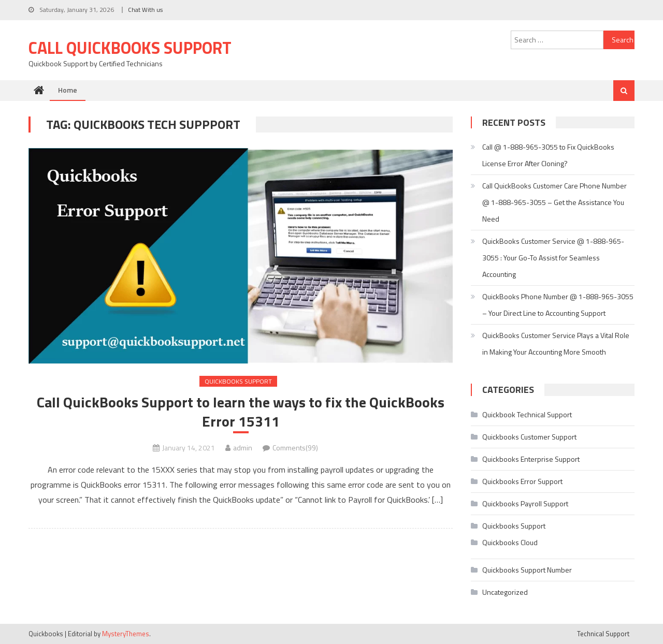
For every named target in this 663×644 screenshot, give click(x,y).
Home (68, 90)
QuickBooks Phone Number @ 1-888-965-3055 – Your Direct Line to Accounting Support (558, 305)
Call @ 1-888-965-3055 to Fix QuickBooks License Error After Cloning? (548, 155)
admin (243, 448)
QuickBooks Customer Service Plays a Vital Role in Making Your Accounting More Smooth (556, 343)
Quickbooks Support (238, 381)
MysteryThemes (126, 634)
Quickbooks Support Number (527, 570)
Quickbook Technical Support (527, 414)
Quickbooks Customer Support (529, 437)
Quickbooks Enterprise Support (531, 459)
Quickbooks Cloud (510, 542)
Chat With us (145, 10)
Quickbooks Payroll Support (525, 503)
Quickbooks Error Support (522, 481)
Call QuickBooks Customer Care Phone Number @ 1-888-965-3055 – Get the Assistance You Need (554, 202)
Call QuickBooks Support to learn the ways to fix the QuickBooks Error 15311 (241, 412)
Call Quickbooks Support (130, 48)
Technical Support (603, 634)
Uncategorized (505, 592)
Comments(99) (295, 448)
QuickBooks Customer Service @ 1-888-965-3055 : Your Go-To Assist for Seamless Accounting (553, 258)
